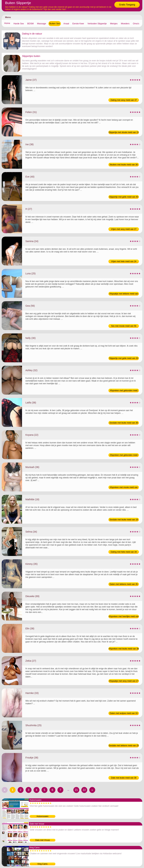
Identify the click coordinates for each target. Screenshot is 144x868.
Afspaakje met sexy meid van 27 (124, 681)
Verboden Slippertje (97, 24)
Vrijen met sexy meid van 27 (124, 229)
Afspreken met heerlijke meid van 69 (124, 617)
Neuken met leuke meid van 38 (124, 165)
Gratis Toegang (127, 5)
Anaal (66, 24)
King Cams (43, 864)
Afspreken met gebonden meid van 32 (124, 391)
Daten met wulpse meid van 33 (124, 713)
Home (7, 23)
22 (84, 790)
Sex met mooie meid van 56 (124, 326)
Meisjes (114, 24)
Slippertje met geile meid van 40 (124, 197)
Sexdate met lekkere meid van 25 (124, 746)
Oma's (136, 24)
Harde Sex (19, 24)
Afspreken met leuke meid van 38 (124, 649)
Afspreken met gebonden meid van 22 (124, 455)
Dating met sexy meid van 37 (124, 100)
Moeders (125, 24)
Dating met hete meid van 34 (124, 552)
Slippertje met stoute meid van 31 (124, 132)
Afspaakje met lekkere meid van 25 (124, 294)
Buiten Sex (55, 24)
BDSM (30, 24)
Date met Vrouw (43, 840)
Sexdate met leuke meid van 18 (124, 520)
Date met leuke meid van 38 (124, 778)
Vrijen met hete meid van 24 (124, 261)
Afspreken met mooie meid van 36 (124, 488)
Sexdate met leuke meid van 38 (124, 423)
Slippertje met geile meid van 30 (124, 358)
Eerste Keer (78, 24)
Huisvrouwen (42, 816)
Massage (42, 24)
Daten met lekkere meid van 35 (124, 584)
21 (76, 790)
